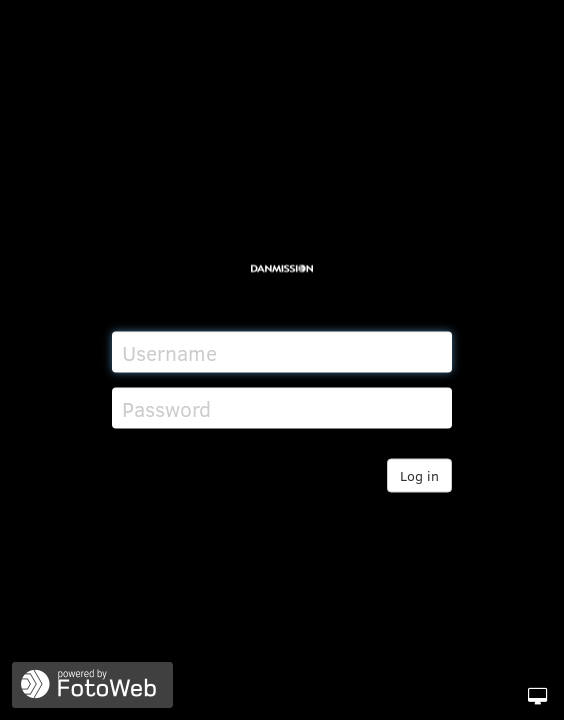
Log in (419, 475)
